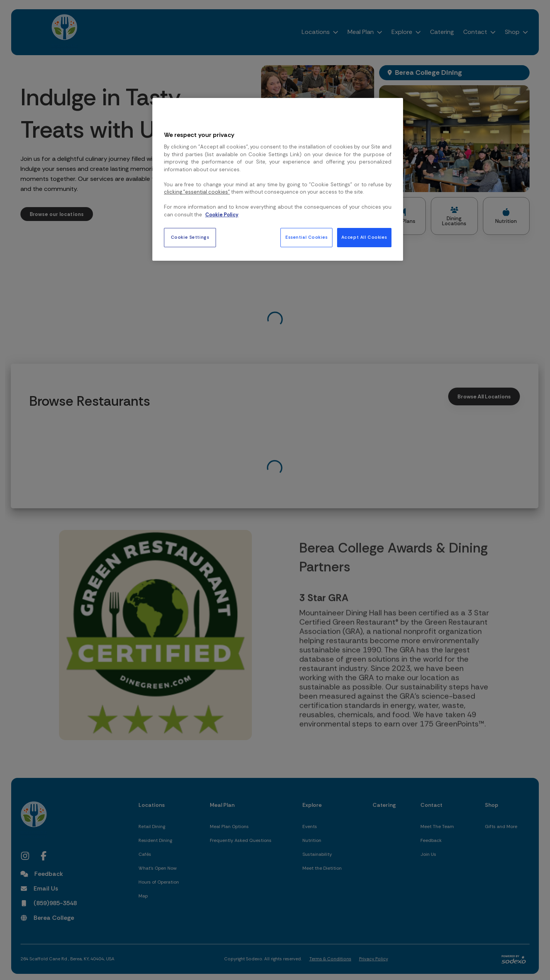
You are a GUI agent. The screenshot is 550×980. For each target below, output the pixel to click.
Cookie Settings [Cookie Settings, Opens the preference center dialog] (190, 237)
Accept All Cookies (364, 237)
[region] (278, 179)
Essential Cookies (307, 237)
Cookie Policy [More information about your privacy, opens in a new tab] (222, 215)
